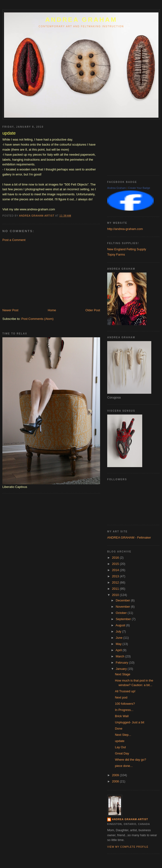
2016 (116, 558)
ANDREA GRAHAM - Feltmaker (129, 538)
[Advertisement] (38, 275)
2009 (116, 775)
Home (52, 310)
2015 (116, 564)
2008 (116, 781)
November (123, 607)
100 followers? (125, 704)
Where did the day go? (130, 760)
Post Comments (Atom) (38, 319)
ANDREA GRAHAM (81, 20)
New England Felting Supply (127, 249)
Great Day (122, 753)
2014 (116, 570)
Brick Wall (122, 716)
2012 (116, 582)
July (119, 631)
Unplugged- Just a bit (129, 722)
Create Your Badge (139, 188)
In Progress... (124, 710)
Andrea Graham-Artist (130, 819)
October (122, 613)
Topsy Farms (116, 254)
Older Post (93, 310)
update (120, 741)
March (121, 656)
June (120, 638)
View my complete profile (128, 847)
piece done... (124, 766)
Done (119, 729)
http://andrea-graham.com (125, 229)
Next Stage (122, 674)
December (123, 600)
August (121, 625)
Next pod (121, 697)
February (122, 663)
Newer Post (10, 310)
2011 (116, 589)
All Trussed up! (125, 691)
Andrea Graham (116, 188)
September (124, 619)
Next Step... (123, 735)
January (122, 669)
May (119, 644)
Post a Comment (14, 240)
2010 (116, 595)
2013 (116, 576)
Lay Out (120, 747)
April (119, 650)
